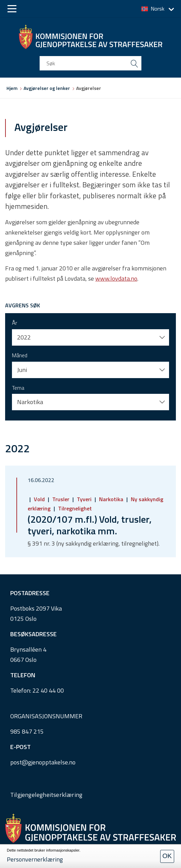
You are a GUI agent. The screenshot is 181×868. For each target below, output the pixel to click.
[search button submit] (134, 63)
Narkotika (111, 499)
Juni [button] (22, 370)
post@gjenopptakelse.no (43, 762)
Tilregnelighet (74, 508)
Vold (39, 499)
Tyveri (84, 499)
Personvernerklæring (35, 859)
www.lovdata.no (116, 278)
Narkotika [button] (30, 402)
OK (167, 856)
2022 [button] (24, 337)
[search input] (90, 63)
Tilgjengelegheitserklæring (46, 795)
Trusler (61, 499)
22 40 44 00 (48, 690)
